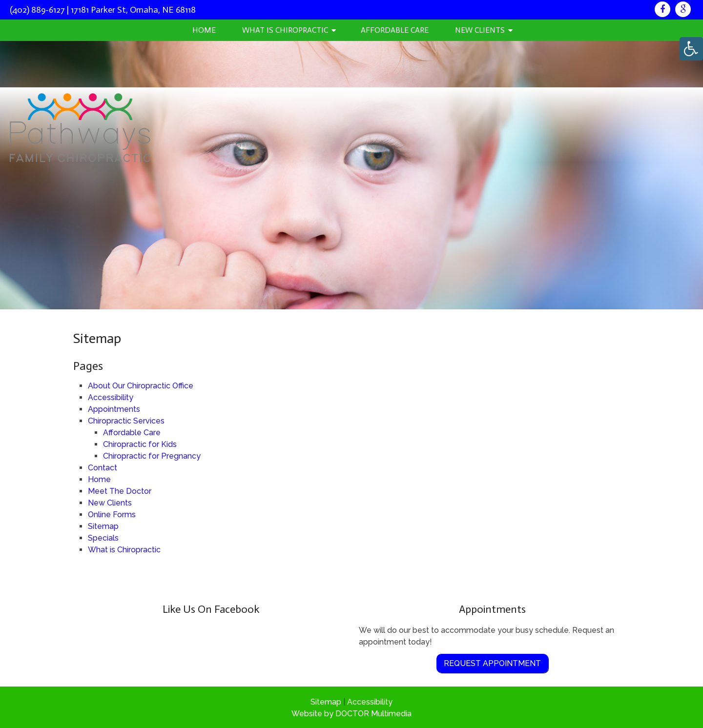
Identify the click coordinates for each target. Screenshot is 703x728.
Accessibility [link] (111, 397)
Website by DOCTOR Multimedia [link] (351, 714)
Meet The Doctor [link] (120, 491)
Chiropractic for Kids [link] (140, 444)
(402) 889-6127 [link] (37, 10)
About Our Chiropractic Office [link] (141, 386)
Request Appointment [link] (492, 663)
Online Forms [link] (112, 515)
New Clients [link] (480, 30)
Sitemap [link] (103, 526)
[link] (662, 9)
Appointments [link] (114, 409)
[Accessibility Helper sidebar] (691, 49)
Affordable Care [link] (395, 30)
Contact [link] (103, 468)
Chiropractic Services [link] (126, 421)
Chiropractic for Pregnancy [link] (152, 456)
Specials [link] (103, 538)
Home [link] (204, 30)
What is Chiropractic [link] (285, 30)
